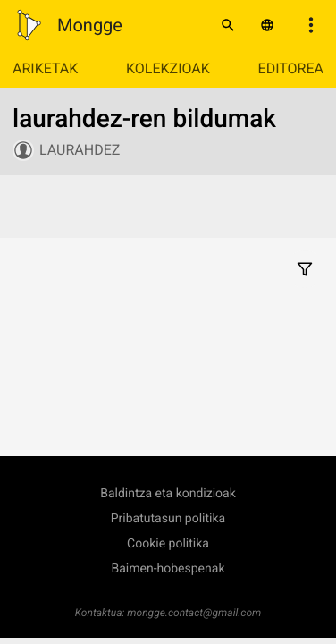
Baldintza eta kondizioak (168, 494)
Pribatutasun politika (168, 519)
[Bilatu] (228, 25)
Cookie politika (168, 544)
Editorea (291, 68)
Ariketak (45, 68)
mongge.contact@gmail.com (194, 613)
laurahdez (80, 150)
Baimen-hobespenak (168, 569)
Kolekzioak (168, 68)
